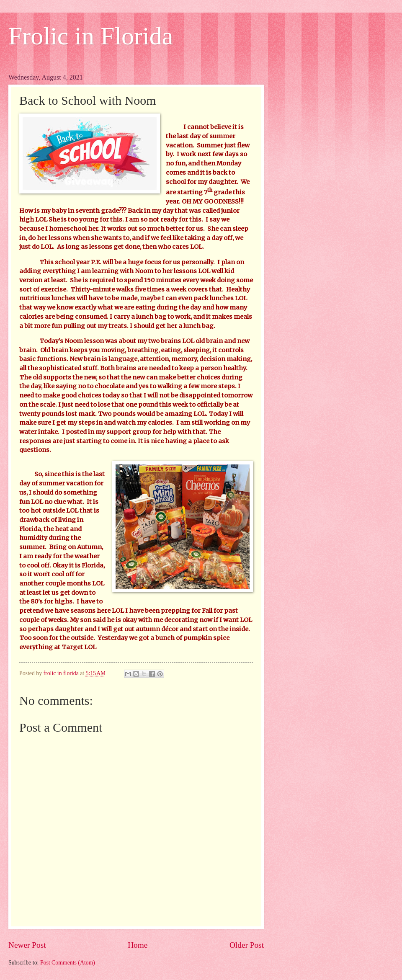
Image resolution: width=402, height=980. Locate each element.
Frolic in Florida (91, 36)
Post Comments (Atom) (68, 963)
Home (138, 945)
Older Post (247, 945)
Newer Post (27, 945)
